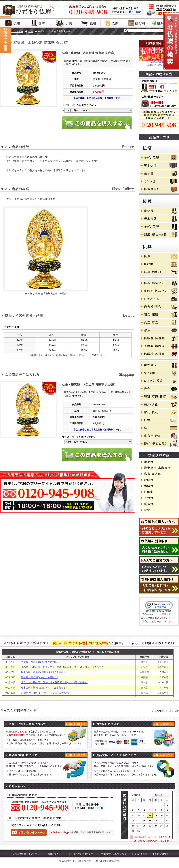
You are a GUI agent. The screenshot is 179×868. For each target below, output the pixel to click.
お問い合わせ (162, 854)
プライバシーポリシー (82, 854)
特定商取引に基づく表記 (114, 854)
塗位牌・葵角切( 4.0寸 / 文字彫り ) (40, 677)
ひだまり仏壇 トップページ (26, 854)
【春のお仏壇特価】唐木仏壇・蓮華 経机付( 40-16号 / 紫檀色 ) (55, 682)
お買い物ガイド (55, 854)
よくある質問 (141, 854)
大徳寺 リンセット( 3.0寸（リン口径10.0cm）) (46, 693)
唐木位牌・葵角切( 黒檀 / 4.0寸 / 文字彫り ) (44, 672)
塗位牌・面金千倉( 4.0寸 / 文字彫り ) (41, 662)
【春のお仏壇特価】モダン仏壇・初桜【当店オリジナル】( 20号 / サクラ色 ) (62, 667)
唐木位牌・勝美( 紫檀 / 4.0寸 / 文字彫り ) (43, 688)
